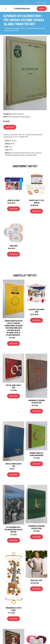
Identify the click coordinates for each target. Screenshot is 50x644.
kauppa (42, 9)
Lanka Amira (14, 246)
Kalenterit (21, 114)
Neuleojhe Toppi (36, 580)
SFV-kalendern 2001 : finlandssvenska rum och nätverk (14, 529)
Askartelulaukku (14, 200)
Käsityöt (14, 114)
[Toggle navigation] (6, 8)
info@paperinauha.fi (41, 3)
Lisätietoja (10, 127)
